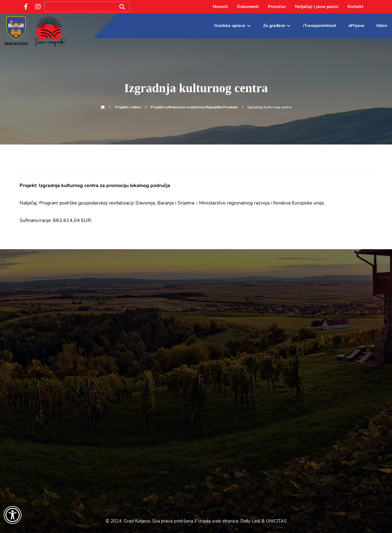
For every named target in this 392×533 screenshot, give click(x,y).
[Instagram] (38, 7)
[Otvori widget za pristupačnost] (13, 515)
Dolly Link (250, 521)
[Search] (122, 7)
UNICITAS (276, 521)
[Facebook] (26, 7)
